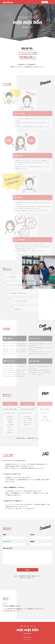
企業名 (4, 535)
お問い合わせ (45, 2)
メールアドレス (7, 541)
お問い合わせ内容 (7, 548)
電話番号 (32, 541)
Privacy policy (27, 637)
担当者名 (32, 535)
